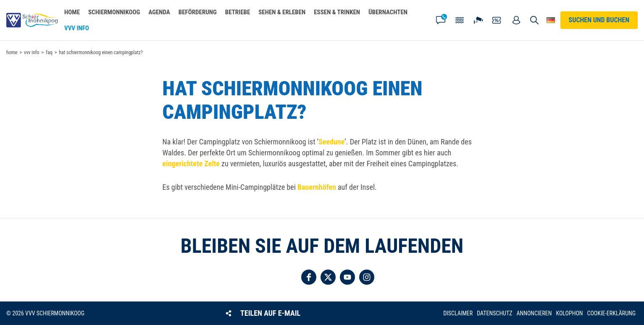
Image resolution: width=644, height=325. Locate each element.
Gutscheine (497, 20)
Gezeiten (460, 20)
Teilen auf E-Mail (270, 313)
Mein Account (516, 20)
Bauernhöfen (317, 187)
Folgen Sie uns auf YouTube (347, 277)
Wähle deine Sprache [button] (551, 20)
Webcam (478, 20)
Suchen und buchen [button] (534, 20)
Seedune (331, 142)
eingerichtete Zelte (191, 164)
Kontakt (441, 20)
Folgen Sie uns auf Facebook (309, 277)
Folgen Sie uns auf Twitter (328, 277)
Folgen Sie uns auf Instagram (367, 277)
